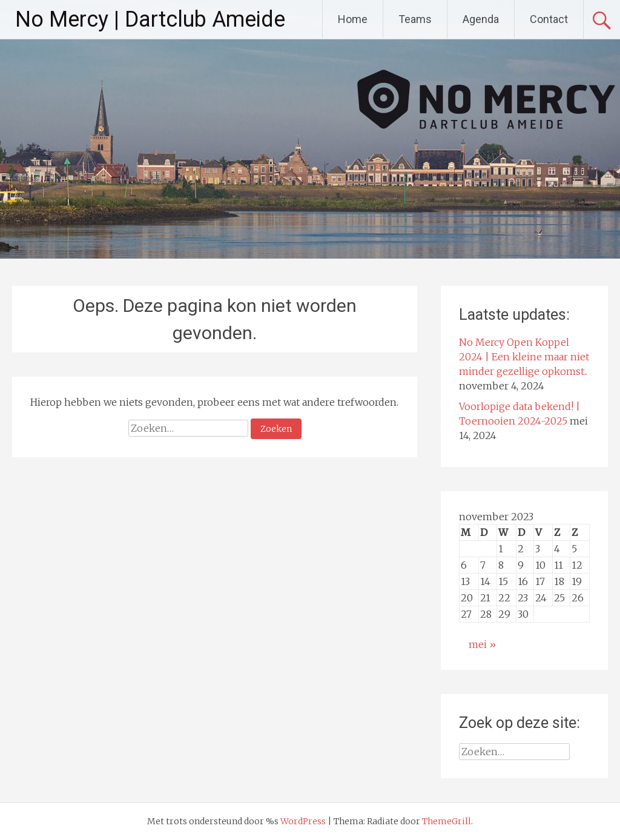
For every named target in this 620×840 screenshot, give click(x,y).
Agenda (481, 19)
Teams (415, 19)
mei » (482, 644)
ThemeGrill (447, 821)
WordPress (303, 821)
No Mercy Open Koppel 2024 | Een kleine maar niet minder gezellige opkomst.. (524, 357)
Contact (549, 19)
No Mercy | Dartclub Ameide (150, 19)
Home (353, 19)
